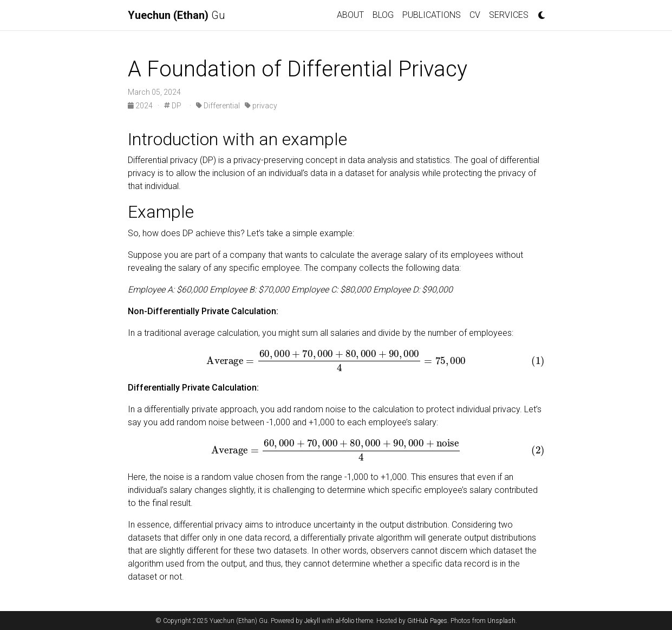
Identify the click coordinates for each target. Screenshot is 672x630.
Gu (177, 15)
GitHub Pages (427, 621)
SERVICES (509, 15)
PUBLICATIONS (432, 15)
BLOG (383, 15)
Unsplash (501, 621)
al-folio (345, 621)
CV (475, 15)
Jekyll (312, 621)
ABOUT (350, 15)
